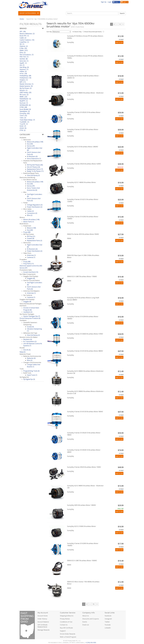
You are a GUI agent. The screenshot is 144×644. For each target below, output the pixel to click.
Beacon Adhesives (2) (27, 34)
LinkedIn (108, 628)
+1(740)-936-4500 (91, 642)
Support (63, 631)
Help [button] (116, 2)
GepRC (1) (23, 63)
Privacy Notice (65, 619)
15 (120, 24)
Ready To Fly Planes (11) (35, 171)
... (117, 24)
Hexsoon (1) (24, 69)
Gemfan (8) (24, 59)
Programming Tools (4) (31, 371)
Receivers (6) (28, 339)
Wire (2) (30, 215)
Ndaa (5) (23, 352)
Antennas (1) (31, 255)
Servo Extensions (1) (34, 159)
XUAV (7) (23, 126)
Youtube (108, 625)
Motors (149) (31, 228)
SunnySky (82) (25, 113)
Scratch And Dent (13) (31, 272)
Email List (86, 625)
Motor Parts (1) (29, 222)
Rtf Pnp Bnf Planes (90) (35, 165)
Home (22, 19)
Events (85, 622)
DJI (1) (22, 44)
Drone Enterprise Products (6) (30, 318)
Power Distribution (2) (35, 207)
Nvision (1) (24, 90)
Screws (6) (30, 327)
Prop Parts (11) (29, 264)
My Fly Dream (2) (26, 88)
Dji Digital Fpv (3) (29, 379)
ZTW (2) (23, 130)
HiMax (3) (23, 71)
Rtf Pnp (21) (31, 236)
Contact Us (64, 625)
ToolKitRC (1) (24, 122)
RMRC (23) (23, 97)
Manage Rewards (44, 630)
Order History (42, 619)
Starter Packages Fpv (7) (32, 316)
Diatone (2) (24, 46)
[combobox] (92, 13)
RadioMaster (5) (25, 99)
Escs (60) (30, 144)
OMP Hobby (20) (25, 92)
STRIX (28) (23, 107)
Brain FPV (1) (24, 36)
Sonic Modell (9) (25, 109)
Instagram (108, 619)
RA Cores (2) (24, 95)
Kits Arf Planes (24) (33, 167)
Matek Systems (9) (26, 86)
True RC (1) (24, 124)
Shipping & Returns (67, 616)
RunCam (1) (24, 103)
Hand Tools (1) (32, 375)
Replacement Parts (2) (35, 241)
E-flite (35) (23, 48)
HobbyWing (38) (25, 76)
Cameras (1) (31, 257)
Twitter (107, 622)
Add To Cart (119, 42)
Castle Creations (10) (27, 40)
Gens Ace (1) (24, 61)
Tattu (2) (23, 118)
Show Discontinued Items (93, 32)
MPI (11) (23, 82)
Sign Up (104, 2)
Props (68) (27, 232)
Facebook (108, 616)
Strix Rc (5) (27, 350)
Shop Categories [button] (29, 13)
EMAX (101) (24, 50)
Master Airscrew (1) (26, 84)
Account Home (43, 616)
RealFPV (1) (24, 101)
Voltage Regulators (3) (35, 205)
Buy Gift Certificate (66, 628)
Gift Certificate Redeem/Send (42, 626)
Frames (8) (31, 238)
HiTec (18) (23, 74)
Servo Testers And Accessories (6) (33, 189)
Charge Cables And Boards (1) (34, 366)
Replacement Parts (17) (35, 169)
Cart (125, 2)
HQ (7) (22, 65)
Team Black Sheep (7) (27, 120)
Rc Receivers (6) (32, 156)
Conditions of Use (66, 622)
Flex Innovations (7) (27, 55)
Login (110, 2)
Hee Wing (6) (24, 67)
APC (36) (23, 31)
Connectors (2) (32, 213)
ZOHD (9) (23, 128)
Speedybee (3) (25, 111)
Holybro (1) (24, 80)
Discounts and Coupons (91, 619)
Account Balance (43, 622)
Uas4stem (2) (28, 312)
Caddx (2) (23, 38)
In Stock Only (77, 32)
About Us (86, 616)
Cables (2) (30, 211)
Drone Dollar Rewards (68, 634)
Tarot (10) (23, 116)
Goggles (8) (31, 278)
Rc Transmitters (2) (30, 341)
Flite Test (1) (24, 57)
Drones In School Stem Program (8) (31, 309)
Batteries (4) (31, 358)
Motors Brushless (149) (35, 142)
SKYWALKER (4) (25, 105)
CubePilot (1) (24, 42)
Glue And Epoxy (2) (33, 175)
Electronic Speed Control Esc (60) (31, 266)
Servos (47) (31, 146)
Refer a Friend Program (68, 637)
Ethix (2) (23, 53)
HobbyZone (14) (25, 78)
